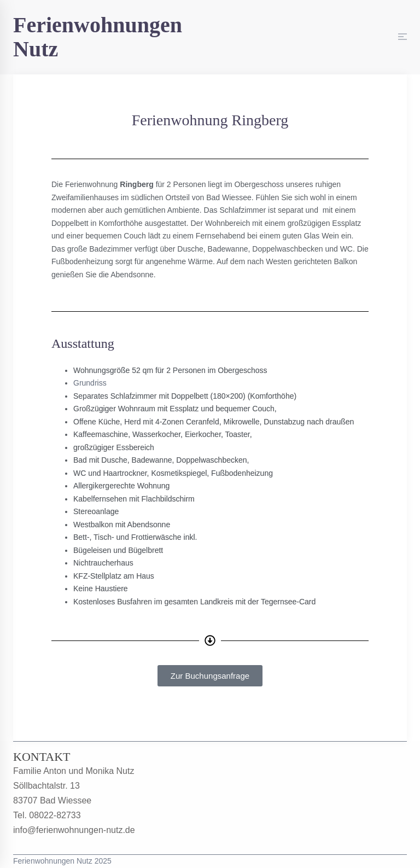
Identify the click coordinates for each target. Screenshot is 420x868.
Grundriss (90, 383)
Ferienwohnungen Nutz (98, 37)
